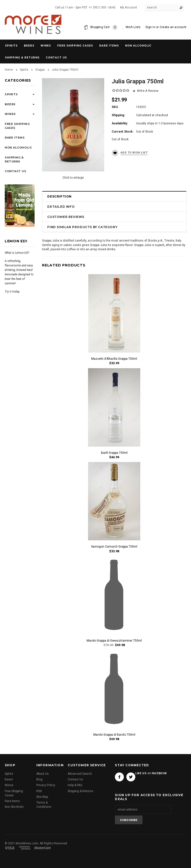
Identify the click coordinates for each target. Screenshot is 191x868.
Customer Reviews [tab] (66, 217)
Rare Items (109, 46)
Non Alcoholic (138, 46)
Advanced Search (80, 774)
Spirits (11, 46)
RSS (39, 791)
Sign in (150, 27)
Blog (39, 779)
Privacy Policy (46, 785)
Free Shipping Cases (75, 46)
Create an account (173, 27)
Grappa (40, 70)
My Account (129, 7)
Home (9, 70)
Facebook (119, 777)
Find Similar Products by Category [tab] (82, 227)
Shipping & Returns (80, 791)
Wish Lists (133, 27)
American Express (25, 848)
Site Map (42, 797)
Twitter (131, 777)
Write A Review (148, 91)
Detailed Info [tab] (61, 207)
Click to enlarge (73, 178)
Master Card (43, 848)
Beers (29, 46)
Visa (10, 848)
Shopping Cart (104, 27)
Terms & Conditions (44, 805)
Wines (46, 46)
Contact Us (75, 779)
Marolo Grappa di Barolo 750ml (114, 735)
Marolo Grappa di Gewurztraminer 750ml (114, 641)
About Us (43, 774)
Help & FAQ (75, 785)
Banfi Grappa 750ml (114, 453)
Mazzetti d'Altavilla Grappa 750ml (114, 359)
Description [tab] (59, 196)
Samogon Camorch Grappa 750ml (114, 547)
